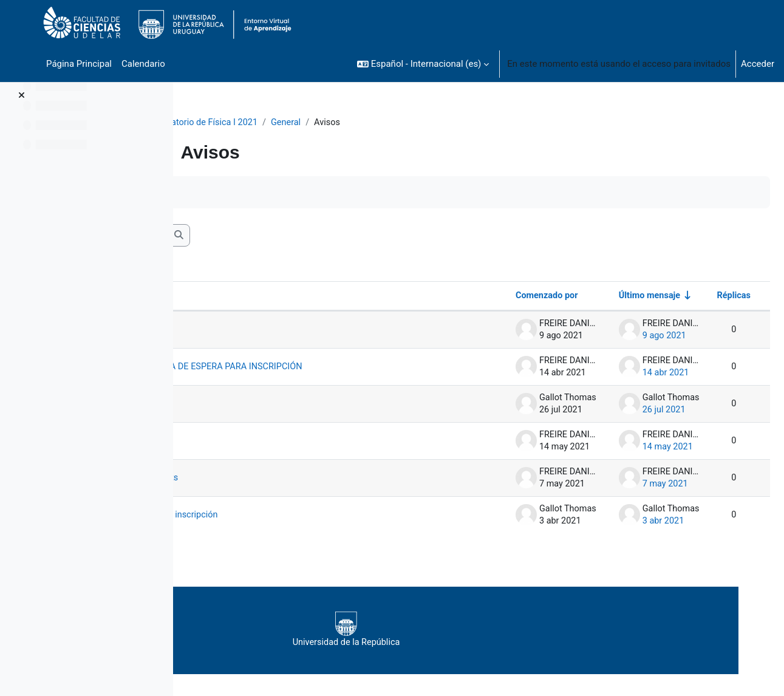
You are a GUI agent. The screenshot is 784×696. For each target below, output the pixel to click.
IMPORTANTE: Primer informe (281, 452)
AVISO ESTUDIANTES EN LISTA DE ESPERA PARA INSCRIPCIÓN (337, 373)
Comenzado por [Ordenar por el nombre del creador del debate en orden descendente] (513, 297)
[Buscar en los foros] (283, 237)
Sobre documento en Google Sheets (294, 490)
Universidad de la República (469, 641)
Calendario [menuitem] (143, 64)
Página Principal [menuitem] (79, 64)
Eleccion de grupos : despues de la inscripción (314, 527)
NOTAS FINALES (270, 331)
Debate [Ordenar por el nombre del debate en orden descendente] (226, 297)
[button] (423, 64)
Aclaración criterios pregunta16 (285, 415)
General (367, 123)
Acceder (758, 64)
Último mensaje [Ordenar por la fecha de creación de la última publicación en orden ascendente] (618, 297)
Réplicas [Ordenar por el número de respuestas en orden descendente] (704, 297)
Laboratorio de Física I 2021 (282, 123)
